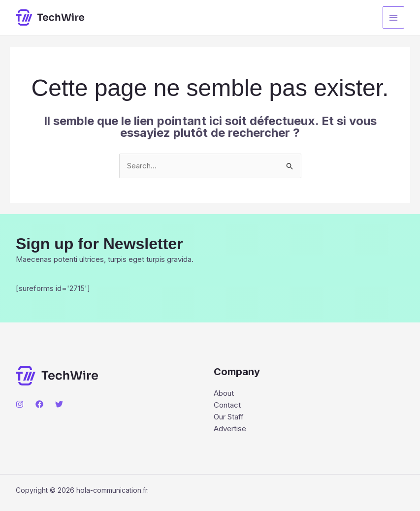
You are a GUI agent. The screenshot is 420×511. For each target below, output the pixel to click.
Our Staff (229, 417)
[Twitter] (59, 404)
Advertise (230, 429)
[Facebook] (39, 404)
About (224, 393)
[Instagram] (20, 404)
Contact (227, 405)
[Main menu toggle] (394, 17)
